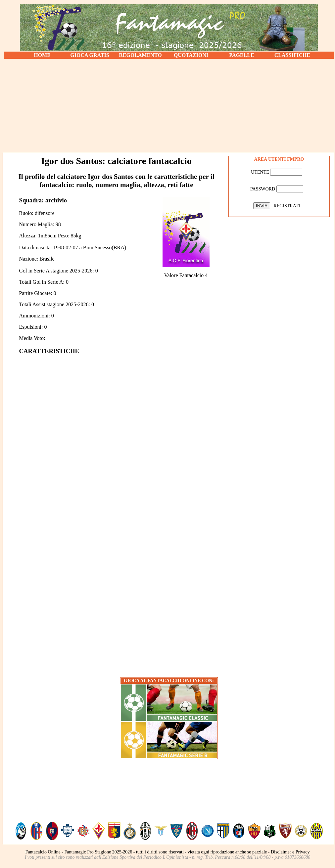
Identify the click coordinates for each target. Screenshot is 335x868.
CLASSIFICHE (292, 55)
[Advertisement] (169, 106)
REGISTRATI (287, 206)
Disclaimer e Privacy (290, 852)
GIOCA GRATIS (90, 55)
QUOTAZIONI (191, 55)
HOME (42, 55)
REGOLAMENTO (140, 55)
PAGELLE (241, 55)
